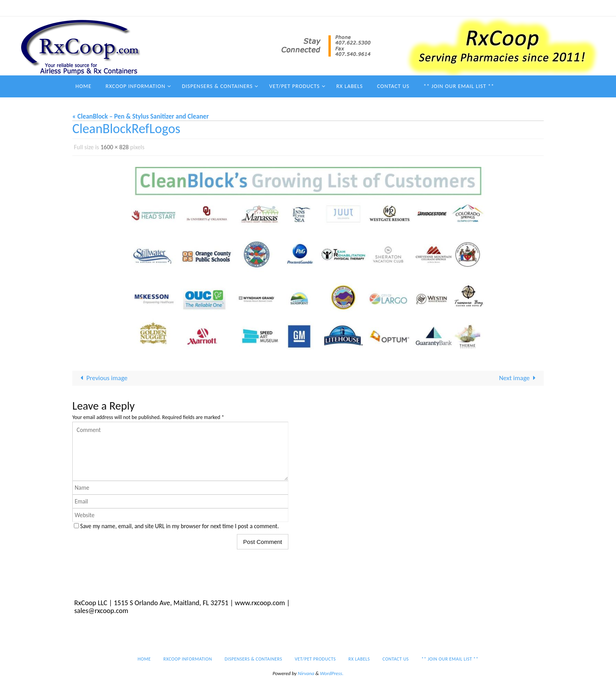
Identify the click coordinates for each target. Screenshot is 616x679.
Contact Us (444, 8)
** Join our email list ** (495, 8)
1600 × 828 (115, 147)
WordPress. (332, 673)
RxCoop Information (247, 8)
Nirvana (306, 673)
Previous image (102, 378)
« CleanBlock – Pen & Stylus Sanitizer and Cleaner (140, 116)
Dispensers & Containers (310, 8)
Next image (519, 378)
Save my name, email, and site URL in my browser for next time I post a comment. (180, 526)
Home (207, 8)
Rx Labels (410, 8)
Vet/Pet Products (369, 8)
